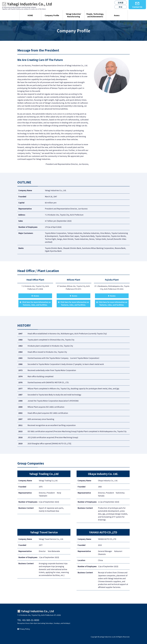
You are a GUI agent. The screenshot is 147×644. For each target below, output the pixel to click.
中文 (121, 7)
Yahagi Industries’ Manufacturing (73, 15)
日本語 (121, 3)
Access (117, 15)
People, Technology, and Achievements (95, 15)
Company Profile (52, 15)
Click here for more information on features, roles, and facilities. (35, 303)
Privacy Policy (24, 629)
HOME (30, 15)
